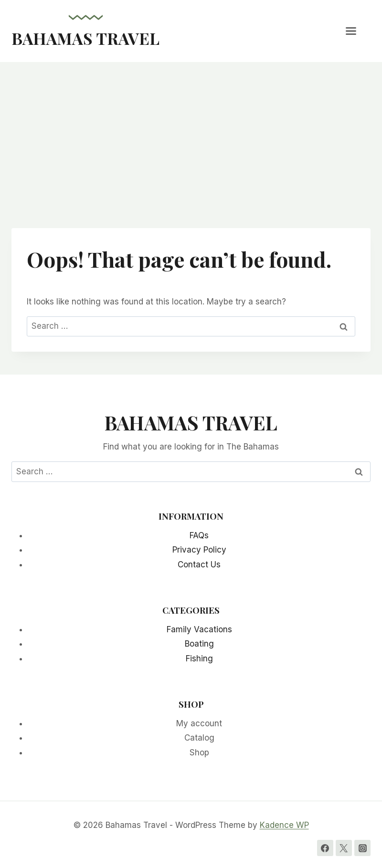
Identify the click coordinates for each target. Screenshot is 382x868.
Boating (199, 644)
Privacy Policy (199, 550)
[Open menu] (356, 31)
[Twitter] (344, 848)
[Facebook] (325, 848)
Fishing (199, 659)
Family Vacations (199, 629)
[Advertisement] (191, 134)
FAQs (199, 535)
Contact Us (199, 565)
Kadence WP (284, 825)
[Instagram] (362, 848)
